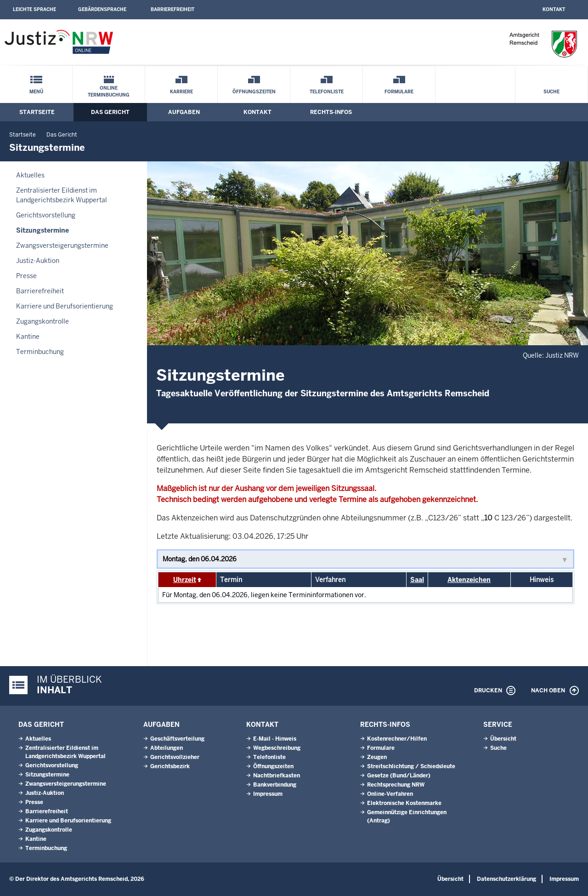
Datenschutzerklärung (506, 879)
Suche (551, 92)
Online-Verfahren (390, 794)
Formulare (399, 92)
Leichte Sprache (34, 9)
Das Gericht (110, 112)
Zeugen (377, 757)
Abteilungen (167, 748)
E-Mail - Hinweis (275, 739)
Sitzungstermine (42, 230)
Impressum (268, 794)
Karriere (181, 92)
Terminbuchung (40, 352)
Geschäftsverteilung (177, 739)
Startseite (37, 112)
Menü (36, 92)
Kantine (28, 337)
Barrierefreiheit (172, 9)
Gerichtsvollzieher (175, 757)
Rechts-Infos (331, 112)
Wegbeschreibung (277, 748)
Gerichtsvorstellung (46, 215)
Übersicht (503, 739)
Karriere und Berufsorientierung (65, 306)
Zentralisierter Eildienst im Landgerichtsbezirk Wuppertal (62, 195)
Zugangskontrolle (42, 321)
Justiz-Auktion (38, 261)
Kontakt (554, 9)
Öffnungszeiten (254, 92)
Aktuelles (30, 175)
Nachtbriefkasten (277, 776)
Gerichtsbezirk (170, 766)
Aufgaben (184, 112)
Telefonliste (327, 92)
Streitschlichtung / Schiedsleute (411, 766)
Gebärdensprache (102, 9)
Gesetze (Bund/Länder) (399, 776)
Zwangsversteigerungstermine (62, 245)
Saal (417, 580)
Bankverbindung (275, 785)
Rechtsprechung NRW (396, 785)
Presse (26, 276)
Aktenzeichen (469, 580)
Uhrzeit (185, 580)
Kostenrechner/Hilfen (397, 739)
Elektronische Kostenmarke (404, 803)
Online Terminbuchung (109, 91)
